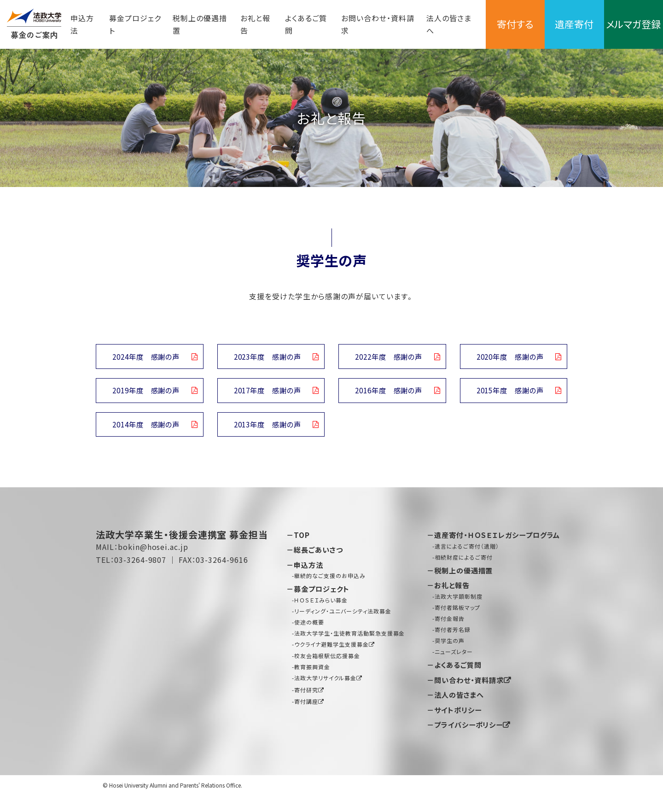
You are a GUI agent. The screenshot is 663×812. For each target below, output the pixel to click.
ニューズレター (454, 668)
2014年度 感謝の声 (146, 427)
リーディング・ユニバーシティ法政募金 (343, 615)
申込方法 (82, 24)
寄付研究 (306, 693)
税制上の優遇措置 (195, 24)
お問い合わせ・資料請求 (360, 24)
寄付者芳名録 (453, 646)
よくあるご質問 (295, 24)
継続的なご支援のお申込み (330, 579)
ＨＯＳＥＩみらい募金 (321, 604)
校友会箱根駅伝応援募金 (327, 659)
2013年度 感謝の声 (267, 427)
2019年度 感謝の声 (146, 392)
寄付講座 (306, 705)
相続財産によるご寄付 (464, 573)
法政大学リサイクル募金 (325, 682)
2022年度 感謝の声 (389, 357)
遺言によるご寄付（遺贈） (467, 562)
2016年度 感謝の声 (389, 392)
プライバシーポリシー (471, 741)
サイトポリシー (460, 726)
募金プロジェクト (130, 24)
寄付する (497, 24)
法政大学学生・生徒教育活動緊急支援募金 (349, 637)
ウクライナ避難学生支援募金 (331, 648)
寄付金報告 (450, 634)
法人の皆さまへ (430, 24)
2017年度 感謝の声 (267, 392)
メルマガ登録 (630, 24)
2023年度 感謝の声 (267, 357)
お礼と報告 (247, 24)
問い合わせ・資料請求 (472, 696)
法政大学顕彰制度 (459, 612)
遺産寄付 (563, 24)
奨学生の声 (450, 657)
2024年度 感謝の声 (146, 357)
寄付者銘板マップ (457, 623)
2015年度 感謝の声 (510, 392)
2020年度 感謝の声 (510, 357)
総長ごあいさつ (320, 554)
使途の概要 (309, 626)
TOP (302, 539)
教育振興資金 (312, 671)
